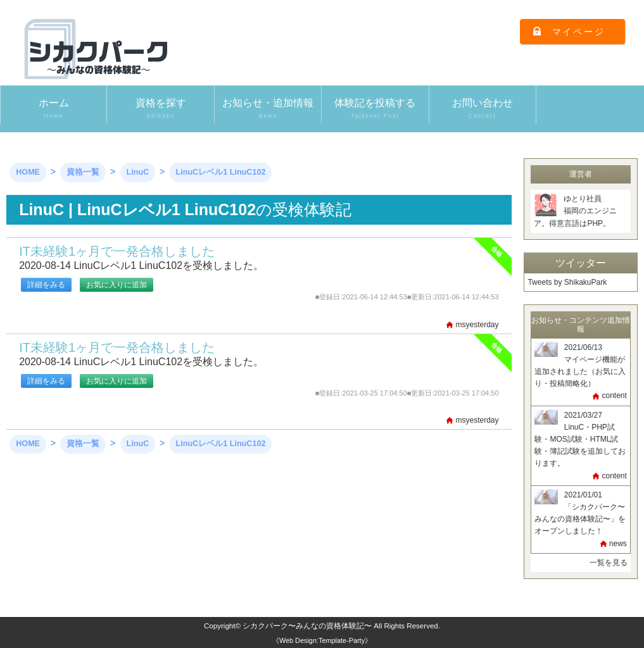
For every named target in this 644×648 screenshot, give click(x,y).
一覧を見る (609, 563)
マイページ (579, 32)
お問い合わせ (483, 109)
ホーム (54, 109)
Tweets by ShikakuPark (567, 282)
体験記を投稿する (375, 109)
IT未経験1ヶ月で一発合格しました (117, 251)
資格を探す (160, 109)
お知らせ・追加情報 (268, 109)
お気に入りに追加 (117, 285)
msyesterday (477, 325)
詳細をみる (46, 285)
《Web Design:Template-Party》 (322, 640)
